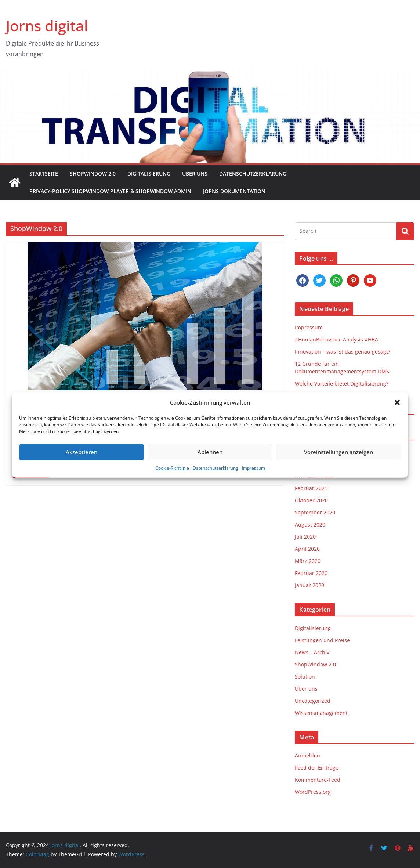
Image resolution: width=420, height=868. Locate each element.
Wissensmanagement (321, 713)
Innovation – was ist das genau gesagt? (343, 352)
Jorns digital (47, 26)
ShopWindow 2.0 (93, 173)
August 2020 (310, 525)
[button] (397, 412)
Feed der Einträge (317, 768)
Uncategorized (313, 701)
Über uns (195, 173)
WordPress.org (313, 792)
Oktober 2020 (311, 500)
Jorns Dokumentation (234, 191)
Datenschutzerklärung (216, 477)
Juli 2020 (305, 537)
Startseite (44, 173)
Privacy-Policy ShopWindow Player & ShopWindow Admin (110, 191)
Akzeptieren (82, 461)
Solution (305, 677)
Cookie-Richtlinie (172, 477)
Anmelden (307, 755)
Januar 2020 (309, 585)
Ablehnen (210, 461)
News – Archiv (312, 652)
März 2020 (308, 561)
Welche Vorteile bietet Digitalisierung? (342, 384)
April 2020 (307, 549)
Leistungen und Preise (322, 640)
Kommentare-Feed (318, 780)
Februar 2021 (311, 488)
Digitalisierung (149, 173)
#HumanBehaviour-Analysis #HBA (336, 339)
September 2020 (315, 512)
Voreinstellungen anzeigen (338, 461)
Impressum (254, 477)
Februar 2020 (311, 573)
